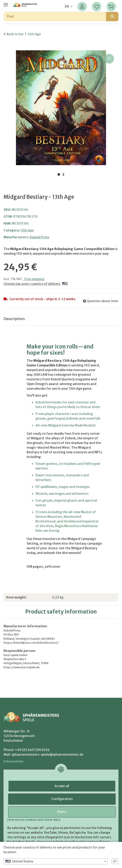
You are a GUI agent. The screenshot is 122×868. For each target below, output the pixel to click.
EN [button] (67, 6)
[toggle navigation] (6, 3)
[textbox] (55, 861)
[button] (82, 7)
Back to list (15, 34)
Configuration (62, 799)
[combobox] (55, 861)
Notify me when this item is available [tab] (66, 319)
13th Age (27, 230)
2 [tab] (63, 174)
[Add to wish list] (109, 59)
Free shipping (34, 279)
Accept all (62, 786)
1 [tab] (59, 174)
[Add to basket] (7, 48)
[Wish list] (97, 7)
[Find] (55, 17)
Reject (62, 812)
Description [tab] (14, 319)
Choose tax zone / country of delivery (36, 284)
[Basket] (111, 7)
